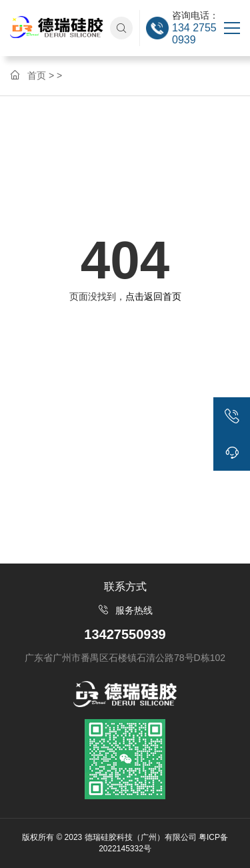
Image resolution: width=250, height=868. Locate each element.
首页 (37, 75)
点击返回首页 (153, 296)
